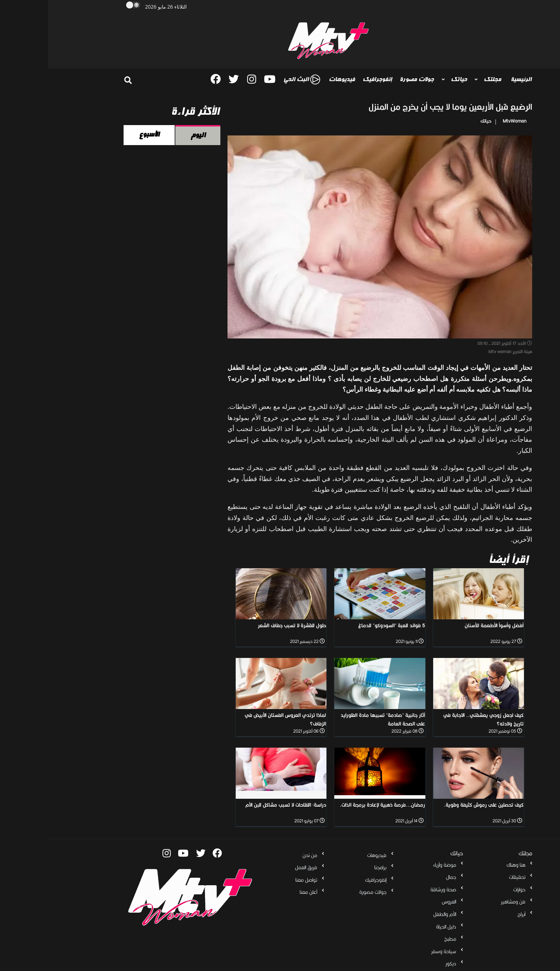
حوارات (471, 890)
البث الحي (254, 80)
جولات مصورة (369, 79)
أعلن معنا (261, 892)
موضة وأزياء (397, 865)
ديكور (403, 963)
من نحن (262, 855)
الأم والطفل (397, 914)
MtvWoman (467, 121)
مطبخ (402, 939)
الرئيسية (473, 79)
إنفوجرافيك (329, 79)
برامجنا (332, 867)
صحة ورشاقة (395, 890)
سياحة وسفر (396, 951)
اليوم (150, 135)
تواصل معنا (258, 880)
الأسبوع (101, 134)
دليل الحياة (398, 927)
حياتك (410, 79)
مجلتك (444, 79)
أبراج (474, 914)
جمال (403, 877)
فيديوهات (294, 79)
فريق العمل (258, 867)
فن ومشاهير (465, 902)
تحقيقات (469, 877)
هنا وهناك (468, 865)
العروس (401, 902)
